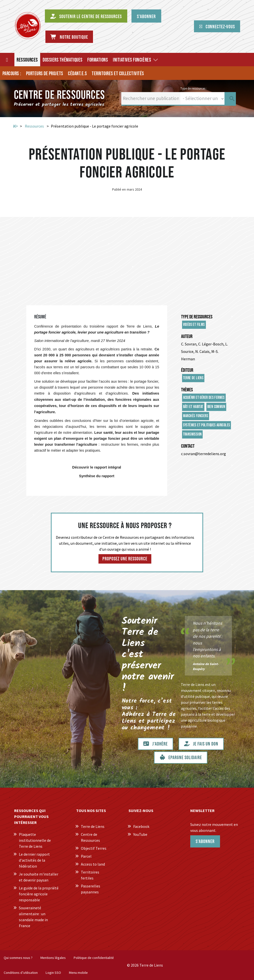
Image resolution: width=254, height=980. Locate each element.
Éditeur (187, 370)
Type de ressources (197, 317)
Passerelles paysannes (91, 889)
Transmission (192, 434)
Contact (188, 446)
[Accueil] (7, 60)
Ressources (34, 126)
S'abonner (205, 842)
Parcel (86, 856)
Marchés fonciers (196, 416)
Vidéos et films (194, 325)
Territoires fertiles (90, 875)
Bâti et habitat (193, 407)
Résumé (40, 317)
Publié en (119, 189)
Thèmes (187, 390)
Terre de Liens (193, 378)
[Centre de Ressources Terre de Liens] (28, 26)
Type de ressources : (194, 88)
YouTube (140, 834)
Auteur (187, 337)
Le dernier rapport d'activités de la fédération (34, 860)
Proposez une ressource (125, 559)
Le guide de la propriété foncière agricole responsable (39, 894)
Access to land (93, 864)
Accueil (15, 126)
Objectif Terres (94, 848)
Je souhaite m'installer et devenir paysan (39, 877)
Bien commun (216, 407)
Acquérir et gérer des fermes (204, 398)
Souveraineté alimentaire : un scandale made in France (33, 917)
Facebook (141, 826)
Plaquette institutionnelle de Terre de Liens (35, 840)
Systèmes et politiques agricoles (207, 425)
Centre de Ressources (90, 837)
